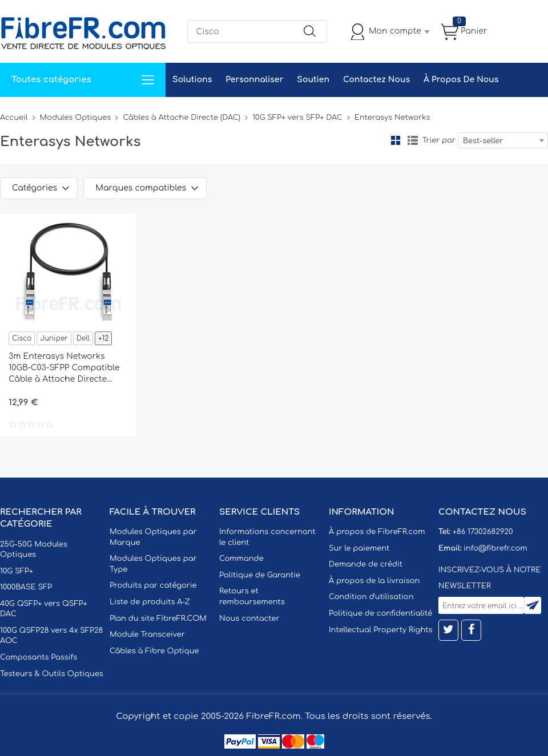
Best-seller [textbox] (483, 141)
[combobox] (503, 140)
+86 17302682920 (483, 532)
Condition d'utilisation (371, 597)
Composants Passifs (39, 657)
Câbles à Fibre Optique (154, 651)
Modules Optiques (76, 118)
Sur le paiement (359, 548)
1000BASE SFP (26, 587)
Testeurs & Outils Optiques (52, 674)
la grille (396, 140)
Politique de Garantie (260, 575)
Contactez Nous (376, 80)
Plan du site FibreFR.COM (158, 618)
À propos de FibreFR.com (377, 532)
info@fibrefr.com (495, 548)
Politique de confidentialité (380, 613)
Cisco (22, 338)
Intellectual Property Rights (380, 630)
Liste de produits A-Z (150, 602)
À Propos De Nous (461, 80)
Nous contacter (249, 618)
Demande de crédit (366, 564)
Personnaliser (254, 80)
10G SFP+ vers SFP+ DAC (297, 118)
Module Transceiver (147, 634)
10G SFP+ (17, 571)
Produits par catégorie (153, 585)
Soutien (313, 80)
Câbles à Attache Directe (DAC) (182, 118)
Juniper (54, 338)
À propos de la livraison (374, 581)
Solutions (192, 80)
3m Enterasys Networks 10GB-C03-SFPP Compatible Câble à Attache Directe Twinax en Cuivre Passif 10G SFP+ (65, 369)
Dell (83, 338)
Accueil (14, 118)
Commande (241, 559)
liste (413, 140)
